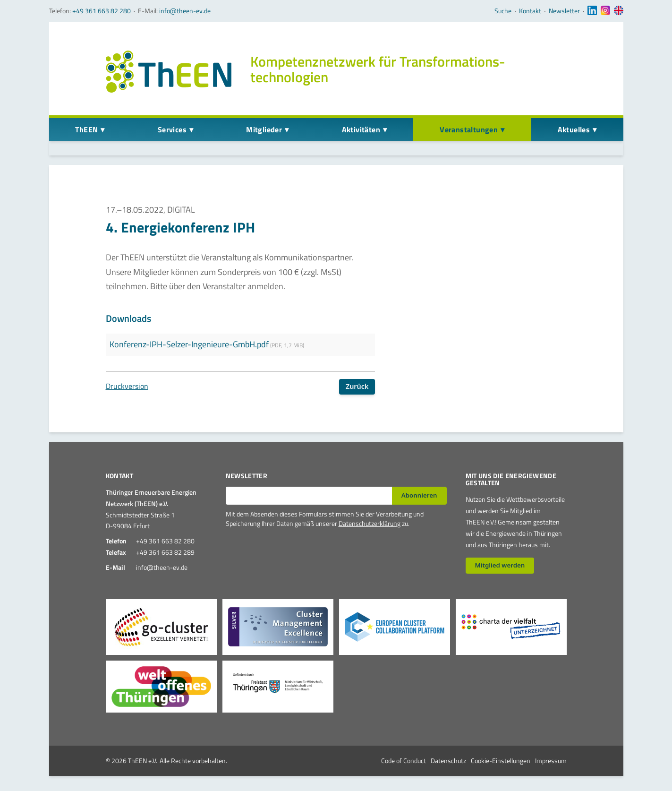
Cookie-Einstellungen (501, 761)
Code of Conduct (404, 761)
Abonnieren (419, 495)
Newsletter (564, 11)
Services (172, 129)
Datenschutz (448, 761)
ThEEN (86, 129)
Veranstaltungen (469, 129)
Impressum (551, 761)
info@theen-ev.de (185, 11)
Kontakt (530, 11)
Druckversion (127, 386)
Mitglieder (264, 129)
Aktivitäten (361, 129)
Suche (503, 11)
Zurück (357, 386)
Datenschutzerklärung (370, 523)
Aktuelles (574, 129)
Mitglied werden (500, 565)
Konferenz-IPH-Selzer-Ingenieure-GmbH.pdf (207, 344)
